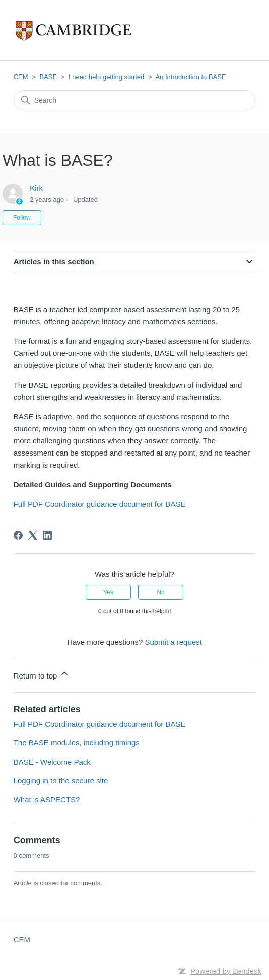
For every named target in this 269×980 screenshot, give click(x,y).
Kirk (36, 188)
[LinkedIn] (47, 535)
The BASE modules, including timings (77, 743)
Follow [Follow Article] (22, 218)
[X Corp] (33, 535)
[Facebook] (18, 535)
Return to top (42, 674)
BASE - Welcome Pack (52, 762)
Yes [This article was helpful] (108, 592)
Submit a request (173, 642)
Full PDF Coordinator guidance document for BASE (100, 504)
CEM (21, 77)
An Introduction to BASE (190, 77)
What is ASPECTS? (47, 800)
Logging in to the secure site (61, 780)
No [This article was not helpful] (160, 592)
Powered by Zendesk (226, 971)
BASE (48, 77)
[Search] (135, 100)
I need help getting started (106, 77)
